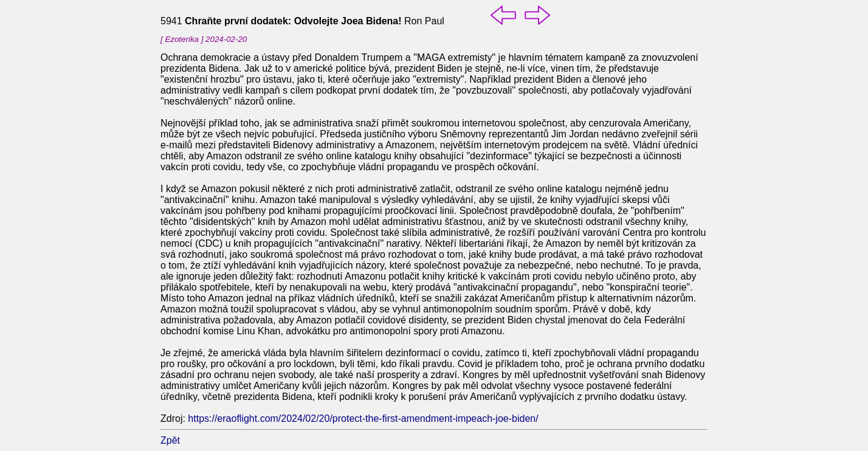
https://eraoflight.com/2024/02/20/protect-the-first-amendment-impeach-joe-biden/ (363, 418)
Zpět (170, 440)
